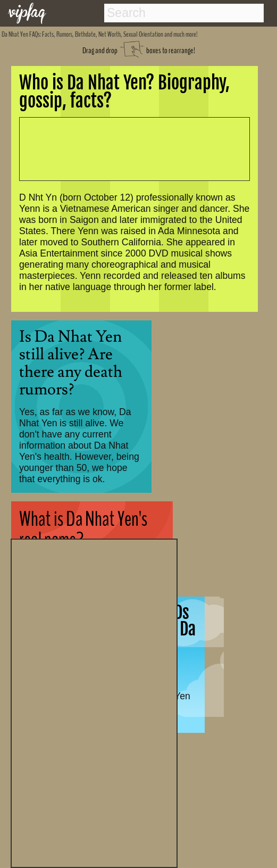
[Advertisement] (94, 702)
